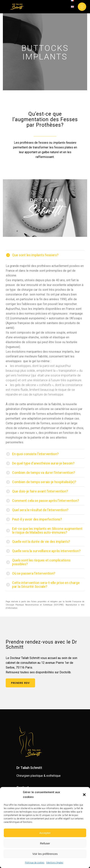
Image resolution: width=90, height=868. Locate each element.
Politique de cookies (35, 863)
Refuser (45, 843)
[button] (84, 795)
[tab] (45, 255)
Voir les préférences (45, 854)
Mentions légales (55, 863)
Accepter (45, 833)
